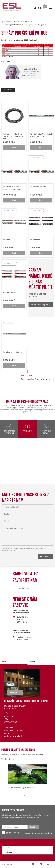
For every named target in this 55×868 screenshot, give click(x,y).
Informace (27, 843)
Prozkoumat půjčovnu (41, 300)
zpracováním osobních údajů (38, 829)
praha (32, 657)
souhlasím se (12, 828)
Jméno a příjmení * (12, 503)
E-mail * (7, 517)
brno (5, 657)
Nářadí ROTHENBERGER (23, 17)
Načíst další (27, 371)
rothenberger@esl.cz (14, 732)
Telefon (7, 510)
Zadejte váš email (11, 823)
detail (14, 143)
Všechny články (9, 754)
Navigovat (15, 688)
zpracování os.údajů (9, 546)
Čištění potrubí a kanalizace (15, 20)
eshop (8, 17)
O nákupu (27, 848)
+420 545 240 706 (13, 726)
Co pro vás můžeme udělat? (15, 524)
